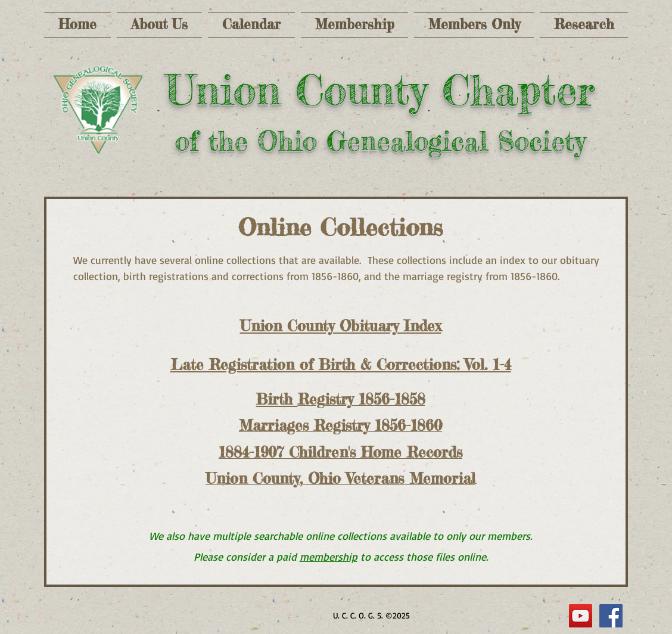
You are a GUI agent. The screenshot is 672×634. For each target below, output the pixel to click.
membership (329, 557)
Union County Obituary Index (341, 326)
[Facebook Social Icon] (611, 616)
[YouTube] (581, 616)
